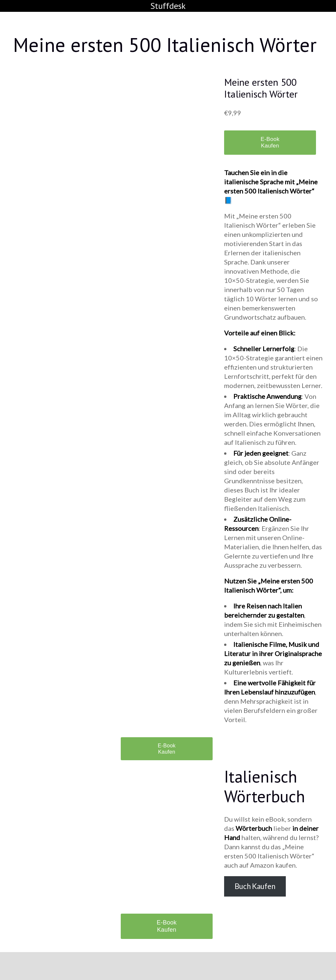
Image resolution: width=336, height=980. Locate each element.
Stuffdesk (168, 6)
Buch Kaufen (255, 886)
